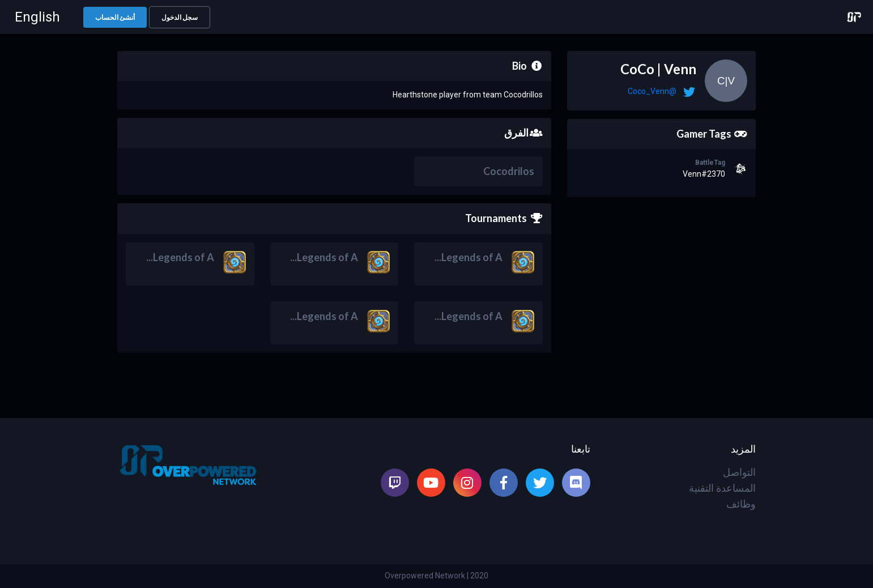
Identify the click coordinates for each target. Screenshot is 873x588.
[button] (180, 17)
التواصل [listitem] (739, 472)
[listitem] (576, 483)
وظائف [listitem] (741, 504)
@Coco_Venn (652, 91)
